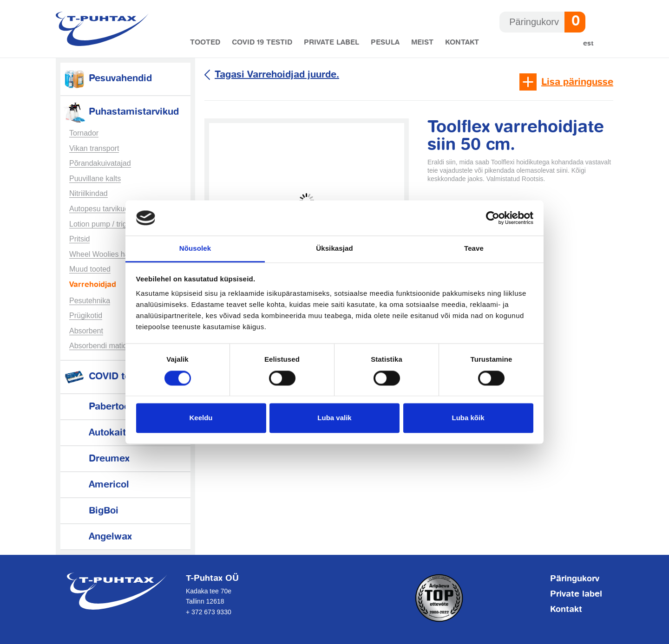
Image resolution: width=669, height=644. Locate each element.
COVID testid (105, 377)
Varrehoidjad (93, 285)
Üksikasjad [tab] (334, 249)
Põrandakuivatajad (100, 163)
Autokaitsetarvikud (118, 433)
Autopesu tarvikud (99, 209)
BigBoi (91, 511)
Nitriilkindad (89, 193)
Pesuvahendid (107, 79)
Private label (331, 42)
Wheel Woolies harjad (105, 254)
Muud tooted (90, 269)
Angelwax (97, 537)
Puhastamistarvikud (121, 112)
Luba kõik (468, 418)
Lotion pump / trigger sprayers (119, 224)
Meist (422, 42)
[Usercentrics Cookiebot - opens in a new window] (493, 218)
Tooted (205, 42)
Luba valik (334, 418)
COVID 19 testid (262, 42)
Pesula (385, 42)
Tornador (84, 133)
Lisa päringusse (577, 82)
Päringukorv (575, 579)
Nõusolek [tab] (195, 249)
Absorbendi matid (98, 346)
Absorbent (86, 331)
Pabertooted (103, 407)
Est (588, 43)
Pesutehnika (90, 301)
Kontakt (462, 42)
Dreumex (96, 459)
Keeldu (201, 418)
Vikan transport (94, 148)
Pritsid (79, 239)
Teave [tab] (474, 249)
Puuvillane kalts (95, 179)
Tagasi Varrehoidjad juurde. (277, 75)
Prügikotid (86, 315)
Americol (96, 485)
